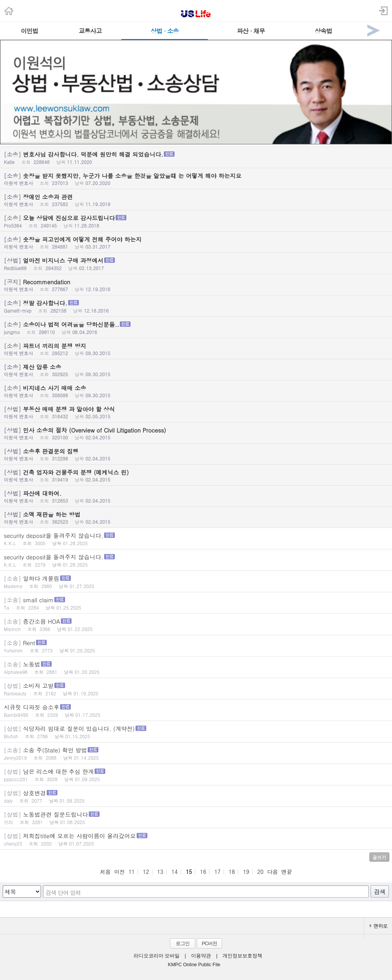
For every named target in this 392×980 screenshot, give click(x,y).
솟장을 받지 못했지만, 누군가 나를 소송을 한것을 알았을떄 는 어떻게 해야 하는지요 (196, 179)
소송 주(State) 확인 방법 (196, 753)
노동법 (196, 668)
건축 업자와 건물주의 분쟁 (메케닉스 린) (196, 475)
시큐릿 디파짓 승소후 (196, 710)
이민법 (29, 31)
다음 (273, 872)
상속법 (323, 31)
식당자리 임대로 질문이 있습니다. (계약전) (196, 732)
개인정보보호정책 (242, 956)
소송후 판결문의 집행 (196, 454)
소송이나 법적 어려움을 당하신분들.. (196, 328)
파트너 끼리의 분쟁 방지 (196, 349)
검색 (380, 892)
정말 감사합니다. (196, 306)
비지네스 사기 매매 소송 (196, 391)
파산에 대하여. (196, 497)
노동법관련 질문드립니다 (196, 818)
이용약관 (201, 956)
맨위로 (378, 926)
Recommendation (196, 285)
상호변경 (196, 796)
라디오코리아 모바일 (157, 956)
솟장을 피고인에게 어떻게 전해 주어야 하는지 (196, 243)
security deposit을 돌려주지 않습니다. (196, 539)
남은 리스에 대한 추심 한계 (196, 775)
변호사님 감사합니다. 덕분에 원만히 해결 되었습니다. (196, 158)
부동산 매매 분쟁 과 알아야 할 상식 (196, 412)
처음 (105, 872)
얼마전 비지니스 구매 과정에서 (196, 264)
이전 (119, 872)
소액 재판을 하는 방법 (196, 518)
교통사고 (90, 31)
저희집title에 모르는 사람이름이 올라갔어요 (196, 839)
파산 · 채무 (251, 31)
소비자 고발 (196, 689)
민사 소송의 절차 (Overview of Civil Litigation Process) (196, 433)
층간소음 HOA (196, 625)
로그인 (183, 943)
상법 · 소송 (165, 31)
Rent (196, 646)
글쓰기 (379, 857)
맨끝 (287, 872)
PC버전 (209, 943)
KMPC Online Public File (194, 965)
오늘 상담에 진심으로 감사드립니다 (196, 221)
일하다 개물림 (196, 582)
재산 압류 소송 (196, 370)
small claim (196, 603)
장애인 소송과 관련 (196, 200)
